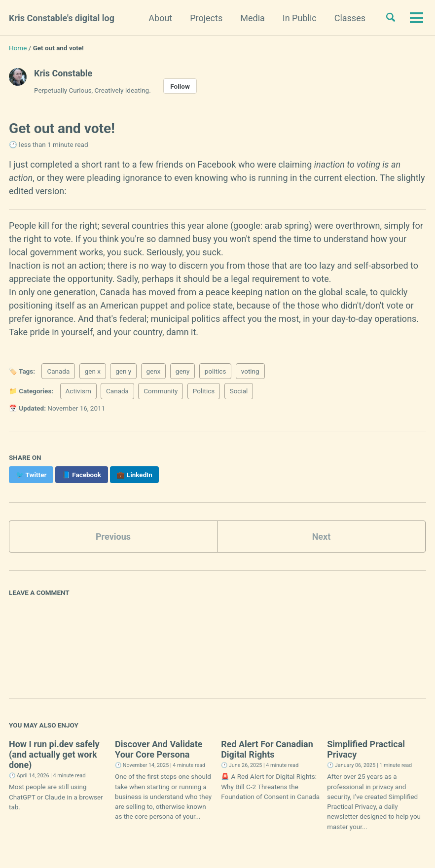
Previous (113, 537)
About (160, 18)
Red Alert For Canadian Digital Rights (267, 749)
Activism (78, 391)
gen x (93, 371)
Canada (58, 371)
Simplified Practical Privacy (366, 749)
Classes (350, 18)
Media (253, 18)
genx (154, 371)
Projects (206, 18)
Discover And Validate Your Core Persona (159, 749)
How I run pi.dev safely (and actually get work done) (54, 754)
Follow (180, 86)
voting (250, 371)
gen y (123, 371)
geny (183, 371)
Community (161, 391)
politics (216, 371)
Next (322, 537)
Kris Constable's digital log (62, 18)
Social (239, 391)
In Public (300, 18)
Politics (204, 391)
